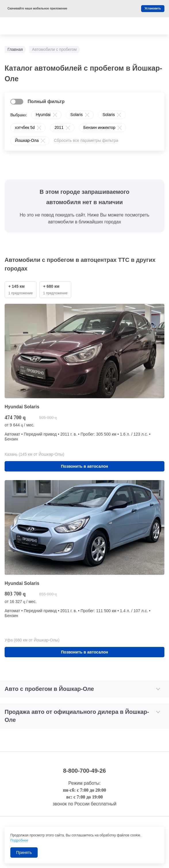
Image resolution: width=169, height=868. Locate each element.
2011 (59, 127)
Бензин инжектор (99, 127)
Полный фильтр (46, 102)
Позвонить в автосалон (84, 466)
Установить (153, 8)
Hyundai (43, 115)
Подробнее (19, 840)
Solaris (77, 115)
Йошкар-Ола (27, 140)
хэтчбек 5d (25, 127)
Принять (24, 852)
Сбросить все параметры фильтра (86, 140)
